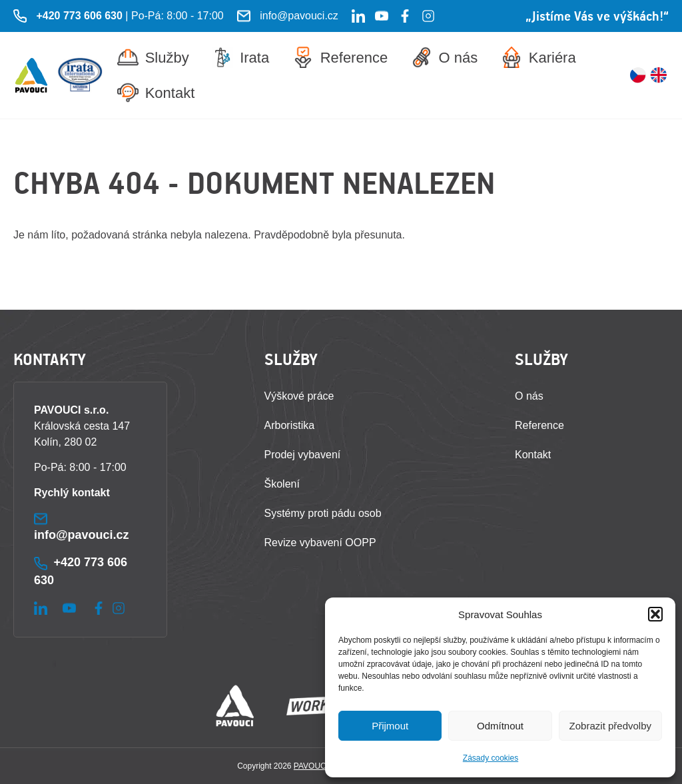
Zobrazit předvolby (610, 726)
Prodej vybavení (303, 455)
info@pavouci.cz (299, 16)
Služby (153, 57)
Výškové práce (299, 396)
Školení (282, 484)
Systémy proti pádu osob (323, 513)
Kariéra (538, 57)
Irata (240, 57)
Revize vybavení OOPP (320, 543)
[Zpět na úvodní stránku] (31, 76)
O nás (445, 57)
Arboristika (290, 425)
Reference (340, 57)
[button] (655, 614)
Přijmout (390, 726)
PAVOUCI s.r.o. (321, 766)
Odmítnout (500, 726)
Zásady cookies (491, 758)
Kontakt (156, 93)
